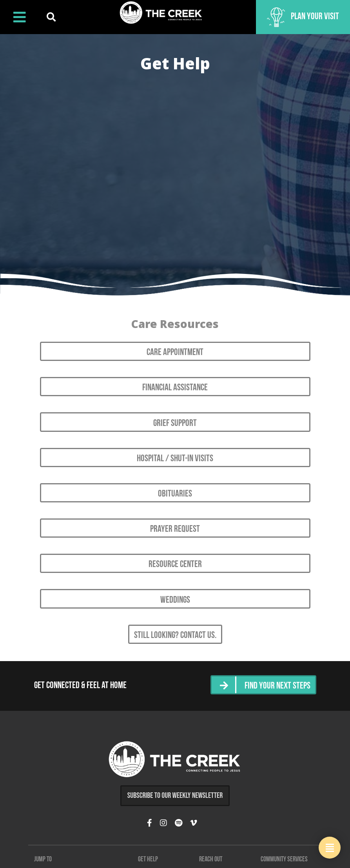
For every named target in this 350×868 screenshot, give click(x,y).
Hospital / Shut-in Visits (175, 459)
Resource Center (175, 565)
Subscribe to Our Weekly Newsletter (175, 796)
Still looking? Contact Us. (175, 636)
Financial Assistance (175, 388)
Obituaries (175, 494)
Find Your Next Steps (277, 686)
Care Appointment (175, 353)
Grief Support (175, 424)
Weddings (175, 600)
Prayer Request (175, 529)
